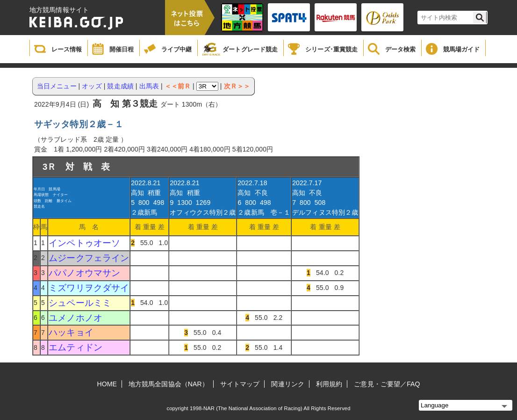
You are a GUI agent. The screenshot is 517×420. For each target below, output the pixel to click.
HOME (107, 384)
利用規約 (329, 384)
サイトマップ (240, 384)
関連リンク (288, 384)
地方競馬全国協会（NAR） (169, 384)
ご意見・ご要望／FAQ (387, 384)
